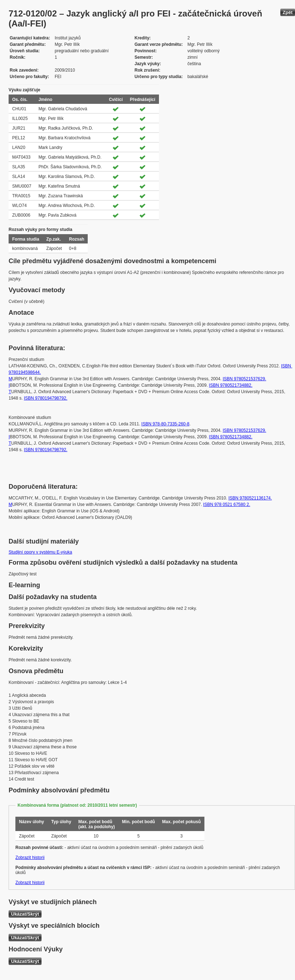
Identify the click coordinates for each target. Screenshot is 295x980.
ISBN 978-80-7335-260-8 (165, 424)
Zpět (288, 12)
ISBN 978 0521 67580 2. (226, 505)
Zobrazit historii (30, 858)
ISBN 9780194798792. (46, 398)
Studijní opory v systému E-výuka (40, 552)
